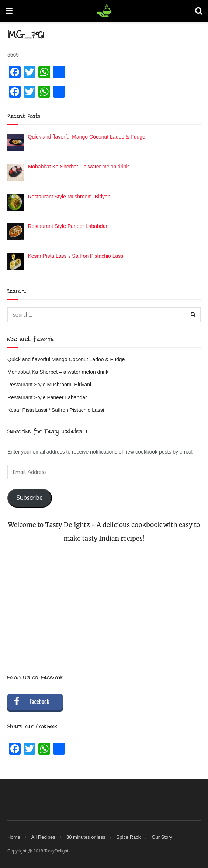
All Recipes (43, 837)
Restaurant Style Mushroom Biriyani (49, 385)
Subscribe (30, 498)
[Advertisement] (104, 609)
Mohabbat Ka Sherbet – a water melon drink (58, 372)
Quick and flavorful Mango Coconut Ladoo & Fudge (66, 359)
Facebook (39, 701)
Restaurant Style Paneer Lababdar (47, 397)
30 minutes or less (86, 837)
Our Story (162, 837)
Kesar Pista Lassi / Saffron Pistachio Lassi (56, 410)
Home (14, 837)
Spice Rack (129, 837)
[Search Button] (193, 315)
